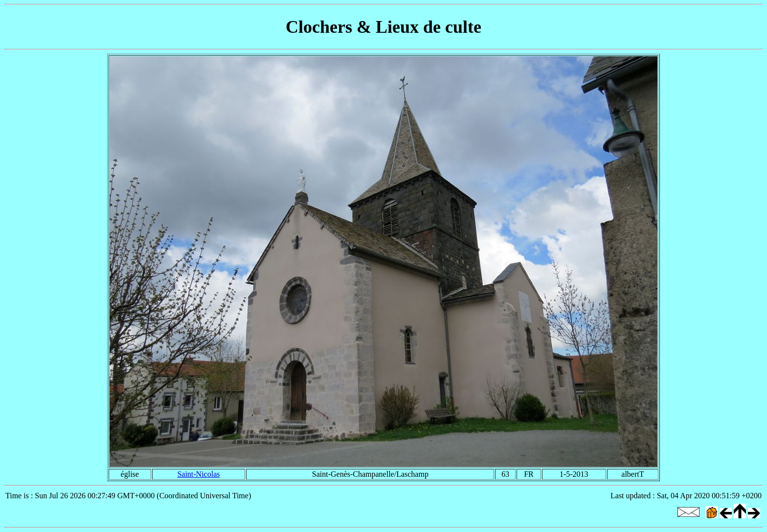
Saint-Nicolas (198, 474)
